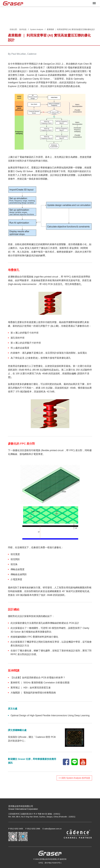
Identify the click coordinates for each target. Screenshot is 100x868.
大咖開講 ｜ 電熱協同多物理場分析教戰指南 (33, 693)
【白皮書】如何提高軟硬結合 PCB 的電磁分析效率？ (38, 678)
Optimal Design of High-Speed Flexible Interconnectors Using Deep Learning (50, 715)
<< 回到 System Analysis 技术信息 (74, 778)
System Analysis (37, 29)
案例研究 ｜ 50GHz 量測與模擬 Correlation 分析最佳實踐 (40, 683)
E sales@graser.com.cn (52, 829)
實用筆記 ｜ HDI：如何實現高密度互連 (31, 688)
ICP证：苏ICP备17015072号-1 (50, 863)
